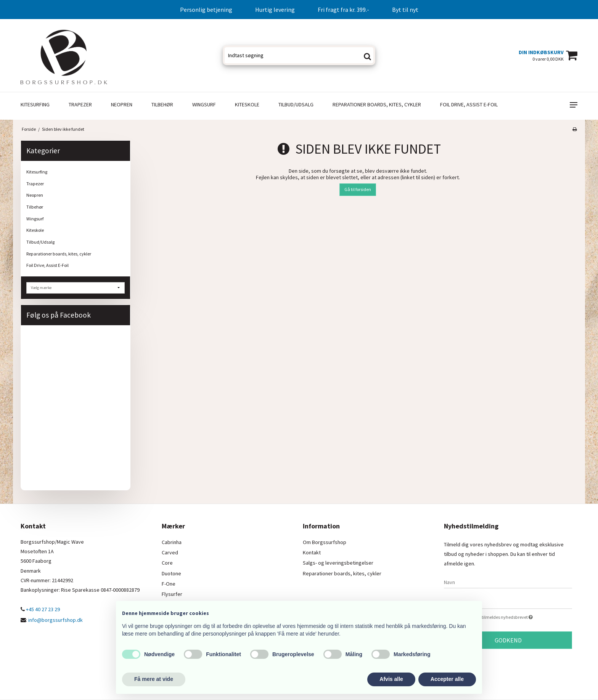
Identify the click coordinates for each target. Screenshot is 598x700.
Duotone (171, 573)
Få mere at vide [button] (154, 679)
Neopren (122, 104)
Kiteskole (247, 104)
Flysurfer (172, 594)
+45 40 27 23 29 (40, 609)
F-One (169, 584)
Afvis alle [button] (391, 679)
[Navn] (508, 582)
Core (167, 563)
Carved (170, 552)
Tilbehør (162, 104)
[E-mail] (508, 602)
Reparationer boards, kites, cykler (377, 104)
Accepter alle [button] (447, 679)
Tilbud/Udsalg (296, 104)
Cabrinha (172, 542)
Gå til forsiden (358, 189)
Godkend (508, 640)
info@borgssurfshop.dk (55, 620)
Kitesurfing (35, 104)
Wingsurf (204, 104)
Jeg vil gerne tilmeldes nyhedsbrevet (514, 617)
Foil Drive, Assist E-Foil (469, 104)
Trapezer (80, 104)
